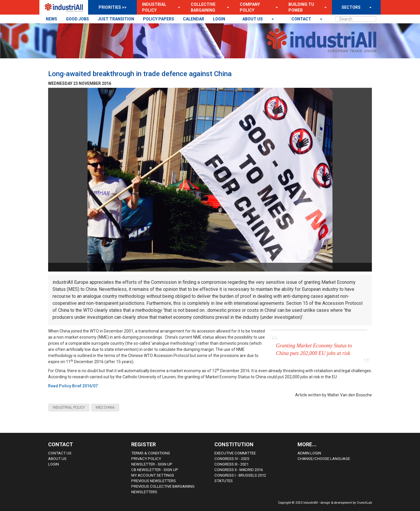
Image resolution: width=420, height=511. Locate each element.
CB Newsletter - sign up (155, 470)
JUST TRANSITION (116, 19)
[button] (177, 7)
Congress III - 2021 (231, 464)
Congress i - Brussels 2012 (240, 475)
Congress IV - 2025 (232, 459)
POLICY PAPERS (159, 19)
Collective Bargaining (203, 7)
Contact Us (60, 453)
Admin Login (309, 453)
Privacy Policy (146, 459)
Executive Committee (235, 453)
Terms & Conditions (151, 453)
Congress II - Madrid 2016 (239, 470)
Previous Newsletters (154, 481)
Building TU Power (301, 7)
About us (253, 19)
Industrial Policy (154, 7)
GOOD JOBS (77, 19)
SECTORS (351, 7)
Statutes (224, 481)
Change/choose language (324, 459)
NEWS (51, 19)
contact (302, 19)
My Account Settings (153, 475)
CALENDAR (194, 19)
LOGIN (219, 19)
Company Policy (250, 7)
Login (54, 464)
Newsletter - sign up (152, 464)
